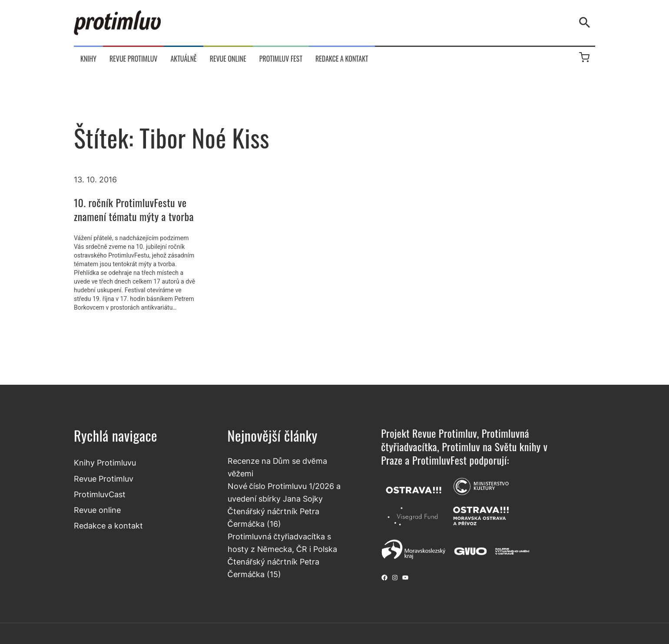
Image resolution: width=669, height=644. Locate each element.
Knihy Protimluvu (105, 462)
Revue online (97, 510)
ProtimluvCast (100, 494)
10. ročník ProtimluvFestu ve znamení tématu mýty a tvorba (134, 209)
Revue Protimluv (104, 479)
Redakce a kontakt (108, 525)
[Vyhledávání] (586, 23)
